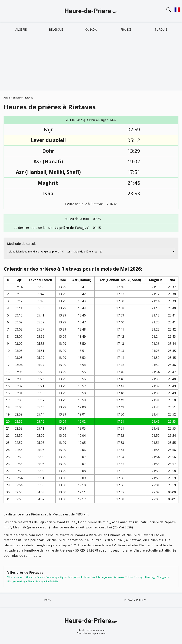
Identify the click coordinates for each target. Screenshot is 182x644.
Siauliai (41, 577)
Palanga (40, 581)
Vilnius (11, 577)
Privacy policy (135, 600)
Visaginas (163, 577)
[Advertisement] (91, 63)
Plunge (11, 581)
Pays (47, 600)
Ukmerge (151, 577)
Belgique (56, 30)
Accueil (7, 98)
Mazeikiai (90, 577)
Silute (31, 581)
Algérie (21, 30)
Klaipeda (31, 577)
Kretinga (22, 581)
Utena (100, 577)
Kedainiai (119, 577)
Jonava (109, 577)
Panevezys (52, 577)
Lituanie (17, 98)
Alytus (64, 577)
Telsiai (129, 577)
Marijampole (76, 577)
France (126, 30)
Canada (91, 30)
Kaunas (20, 577)
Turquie (161, 30)
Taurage (139, 577)
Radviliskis (52, 581)
